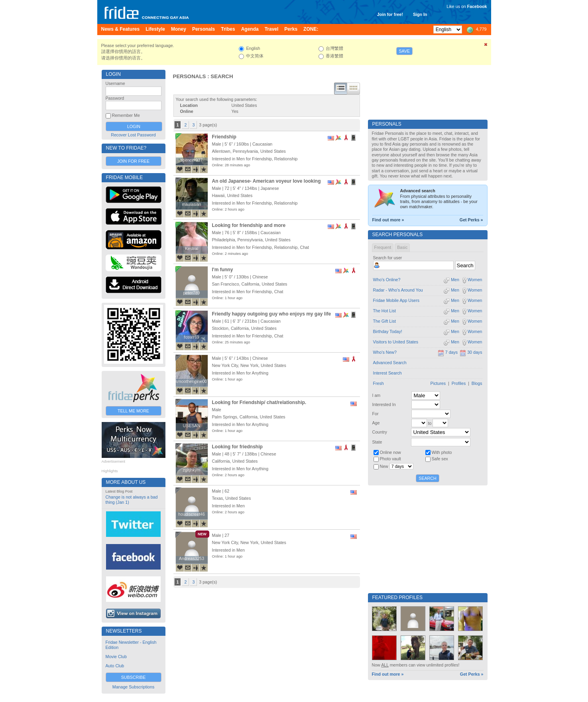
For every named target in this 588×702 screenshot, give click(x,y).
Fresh (379, 383)
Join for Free (133, 161)
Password (115, 98)
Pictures (438, 383)
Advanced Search (390, 363)
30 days (471, 352)
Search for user (388, 258)
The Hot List (384, 311)
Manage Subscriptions (133, 687)
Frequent (383, 247)
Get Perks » (471, 220)
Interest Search (387, 373)
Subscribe (134, 677)
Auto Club (115, 666)
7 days (448, 352)
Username (115, 83)
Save (405, 51)
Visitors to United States (396, 342)
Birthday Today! (388, 331)
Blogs (477, 383)
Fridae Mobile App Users (396, 300)
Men (451, 280)
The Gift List (384, 321)
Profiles (459, 383)
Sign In (420, 14)
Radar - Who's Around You (398, 290)
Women (472, 280)
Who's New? (385, 352)
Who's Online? (387, 280)
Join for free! (390, 14)
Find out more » (388, 220)
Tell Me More (133, 411)
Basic (402, 247)
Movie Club (116, 657)
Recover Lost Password (133, 135)
